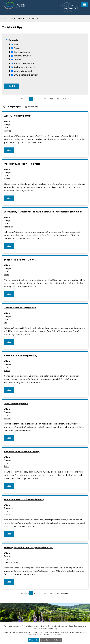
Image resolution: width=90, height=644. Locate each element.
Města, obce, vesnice (24, 63)
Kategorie (13, 40)
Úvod (5, 18)
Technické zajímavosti (24, 67)
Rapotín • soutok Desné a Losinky (22, 452)
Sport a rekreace (22, 52)
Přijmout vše (32, 640)
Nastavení (58, 640)
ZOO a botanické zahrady (26, 75)
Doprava (18, 48)
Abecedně (33, 108)
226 (52, 100)
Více (9, 151)
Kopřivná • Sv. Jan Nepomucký (21, 356)
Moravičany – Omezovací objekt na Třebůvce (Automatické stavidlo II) (43, 212)
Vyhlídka (8, 515)
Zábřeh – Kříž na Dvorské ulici (20, 308)
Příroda (17, 44)
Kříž (6, 324)
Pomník (7, 132)
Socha (7, 180)
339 (58, 100)
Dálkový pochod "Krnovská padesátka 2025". (29, 548)
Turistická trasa (11, 563)
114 (45, 100)
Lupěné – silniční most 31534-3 (20, 261)
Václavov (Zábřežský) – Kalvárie (22, 165)
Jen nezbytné (46, 640)
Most (7, 275)
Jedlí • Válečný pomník (16, 404)
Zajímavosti (16, 18)
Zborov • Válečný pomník (18, 117)
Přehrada (9, 228)
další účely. (53, 628)
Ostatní (17, 60)
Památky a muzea (22, 56)
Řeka (7, 467)
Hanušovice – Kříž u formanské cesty (24, 500)
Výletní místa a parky (24, 71)
